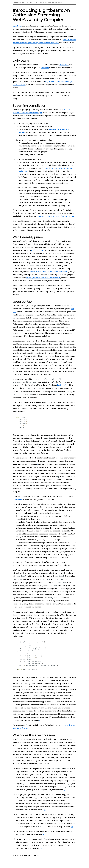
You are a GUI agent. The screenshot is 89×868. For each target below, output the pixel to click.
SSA (72, 309)
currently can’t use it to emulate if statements (49, 272)
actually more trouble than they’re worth (43, 278)
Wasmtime (64, 65)
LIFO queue (17, 499)
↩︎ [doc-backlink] (64, 790)
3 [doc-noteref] (71, 579)
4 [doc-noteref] (58, 611)
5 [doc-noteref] (40, 720)
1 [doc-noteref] (42, 391)
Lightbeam (17, 26)
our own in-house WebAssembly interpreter (55, 216)
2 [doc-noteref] (37, 464)
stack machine (37, 250)
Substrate (45, 68)
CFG (14, 312)
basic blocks (62, 385)
